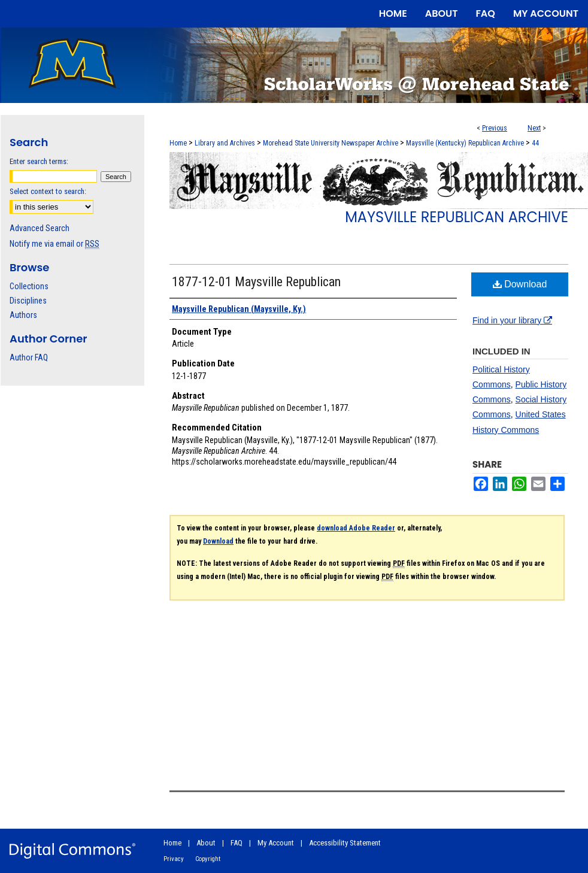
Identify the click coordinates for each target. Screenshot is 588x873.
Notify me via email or (54, 244)
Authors (23, 315)
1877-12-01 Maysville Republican (256, 282)
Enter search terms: (39, 161)
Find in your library (512, 320)
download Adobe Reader (356, 528)
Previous (495, 128)
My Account (276, 843)
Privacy (174, 859)
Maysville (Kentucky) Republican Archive (465, 143)
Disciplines (28, 301)
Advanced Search (40, 228)
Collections (29, 286)
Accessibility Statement (345, 843)
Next (534, 128)
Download (520, 284)
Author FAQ (29, 357)
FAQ (237, 843)
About (206, 843)
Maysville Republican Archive (457, 217)
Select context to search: (48, 191)
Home (178, 143)
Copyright (208, 859)
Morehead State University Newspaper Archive (331, 143)
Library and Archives (225, 143)
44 (535, 143)
